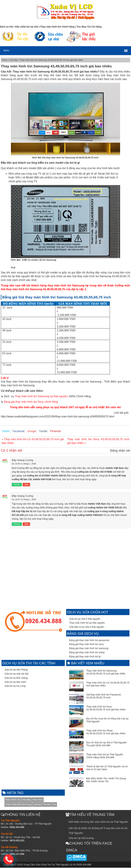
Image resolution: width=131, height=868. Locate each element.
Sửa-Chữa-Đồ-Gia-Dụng (18, 805)
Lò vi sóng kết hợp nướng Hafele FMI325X (79, 515)
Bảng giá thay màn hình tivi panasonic (89, 641)
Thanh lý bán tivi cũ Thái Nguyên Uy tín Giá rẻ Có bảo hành (107, 768)
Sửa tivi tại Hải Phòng (16, 670)
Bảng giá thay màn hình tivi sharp (87, 653)
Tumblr (38, 431)
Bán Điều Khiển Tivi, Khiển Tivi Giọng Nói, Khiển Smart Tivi (106, 780)
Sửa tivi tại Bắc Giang (16, 678)
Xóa (26, 485)
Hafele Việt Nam (115, 468)
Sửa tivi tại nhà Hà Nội (16, 674)
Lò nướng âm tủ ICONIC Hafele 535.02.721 (47, 476)
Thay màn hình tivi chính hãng (58, 27)
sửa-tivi (37, 805)
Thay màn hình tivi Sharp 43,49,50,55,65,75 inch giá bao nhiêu (106, 732)
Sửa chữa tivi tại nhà (26, 27)
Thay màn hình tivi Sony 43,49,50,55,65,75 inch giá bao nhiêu (106, 709)
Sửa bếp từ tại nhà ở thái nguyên (87, 627)
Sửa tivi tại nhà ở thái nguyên (85, 619)
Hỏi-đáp (14, 60)
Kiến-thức (38, 800)
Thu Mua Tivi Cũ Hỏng (89, 27)
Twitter (5, 431)
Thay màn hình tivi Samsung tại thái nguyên (41, 396)
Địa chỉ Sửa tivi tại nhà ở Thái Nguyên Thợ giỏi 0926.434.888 (106, 744)
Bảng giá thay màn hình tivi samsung (89, 649)
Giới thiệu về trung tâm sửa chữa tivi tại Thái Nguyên (98, 822)
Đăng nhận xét (120, 451)
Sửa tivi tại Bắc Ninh (15, 682)
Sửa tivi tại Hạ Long (15, 686)
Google (28, 431)
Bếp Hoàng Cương (22, 460)
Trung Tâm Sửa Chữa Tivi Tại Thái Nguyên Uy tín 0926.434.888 (57, 865)
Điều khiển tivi (13, 800)
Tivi (54, 805)
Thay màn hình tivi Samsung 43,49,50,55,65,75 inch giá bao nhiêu (106, 673)
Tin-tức (47, 805)
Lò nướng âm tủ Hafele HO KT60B (93, 472)
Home (5, 60)
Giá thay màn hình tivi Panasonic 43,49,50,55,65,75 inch (104, 697)
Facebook (16, 431)
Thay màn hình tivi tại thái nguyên (87, 623)
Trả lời (17, 485)
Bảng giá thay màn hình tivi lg (85, 657)
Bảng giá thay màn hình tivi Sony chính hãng (31, 402)
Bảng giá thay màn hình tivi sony (86, 645)
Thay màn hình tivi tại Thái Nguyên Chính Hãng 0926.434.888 (105, 756)
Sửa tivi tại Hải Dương (81, 838)
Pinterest (49, 431)
